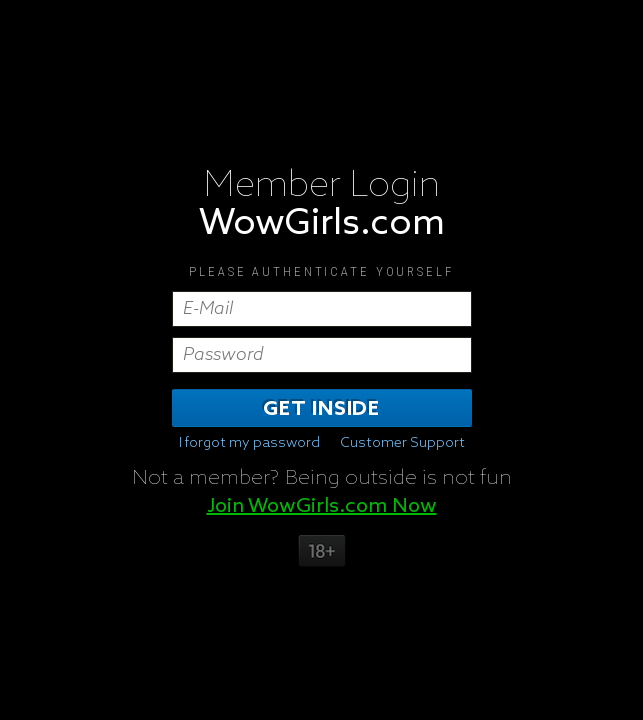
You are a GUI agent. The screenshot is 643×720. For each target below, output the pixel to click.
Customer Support (402, 443)
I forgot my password (249, 443)
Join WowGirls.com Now (322, 506)
